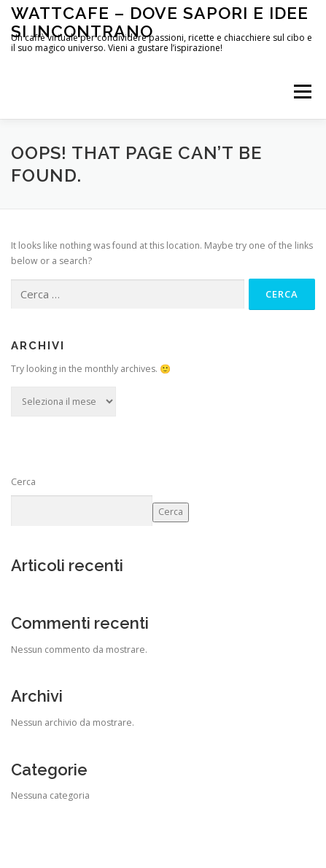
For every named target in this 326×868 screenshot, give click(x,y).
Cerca (23, 482)
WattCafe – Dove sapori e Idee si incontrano (160, 22)
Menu (302, 92)
